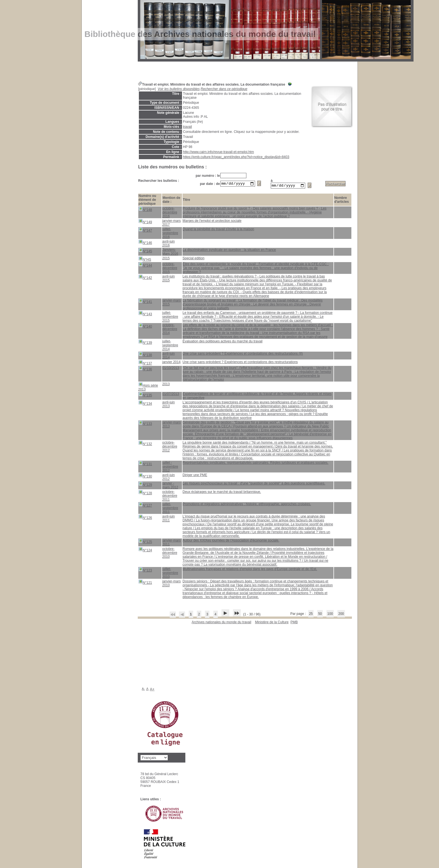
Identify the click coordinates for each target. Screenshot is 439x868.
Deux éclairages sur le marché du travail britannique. (222, 493)
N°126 (145, 518)
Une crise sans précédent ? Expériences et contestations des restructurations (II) (243, 354)
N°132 (145, 444)
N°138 (145, 355)
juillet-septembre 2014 (170, 346)
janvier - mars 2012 (170, 486)
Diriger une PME (195, 476)
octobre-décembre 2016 (170, 213)
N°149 (145, 222)
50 (320, 615)
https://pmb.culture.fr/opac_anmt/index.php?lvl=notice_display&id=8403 (236, 157)
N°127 (145, 506)
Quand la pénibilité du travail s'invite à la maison (218, 230)
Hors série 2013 (148, 388)
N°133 (145, 424)
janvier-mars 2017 (171, 224)
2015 (166, 259)
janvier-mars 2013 (171, 425)
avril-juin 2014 (168, 356)
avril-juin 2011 (168, 519)
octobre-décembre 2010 (170, 554)
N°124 (145, 550)
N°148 (145, 210)
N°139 (145, 343)
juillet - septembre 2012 (170, 467)
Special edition (193, 259)
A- (143, 690)
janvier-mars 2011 (171, 543)
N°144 (145, 266)
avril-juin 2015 (168, 279)
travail (188, 127)
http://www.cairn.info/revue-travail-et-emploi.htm (219, 152)
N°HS (145, 260)
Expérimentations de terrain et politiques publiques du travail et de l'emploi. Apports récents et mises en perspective (257, 397)
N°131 (145, 464)
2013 (166, 385)
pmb (294, 623)
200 (341, 615)
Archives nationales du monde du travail (222, 623)
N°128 (145, 493)
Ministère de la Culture (272, 623)
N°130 (145, 477)
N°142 (145, 278)
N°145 (145, 251)
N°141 (145, 302)
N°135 (145, 395)
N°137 (145, 364)
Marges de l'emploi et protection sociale (212, 222)
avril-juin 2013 (168, 405)
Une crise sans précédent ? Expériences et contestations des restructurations (240, 363)
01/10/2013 (171, 369)
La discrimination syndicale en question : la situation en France (229, 251)
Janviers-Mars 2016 (170, 253)
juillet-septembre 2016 (170, 234)
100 (330, 615)
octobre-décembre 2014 (170, 330)
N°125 (145, 542)
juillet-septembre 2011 (170, 509)
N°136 (145, 369)
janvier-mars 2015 (171, 303)
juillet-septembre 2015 (170, 317)
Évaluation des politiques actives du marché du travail (223, 342)
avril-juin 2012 (168, 478)
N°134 (145, 404)
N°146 (145, 243)
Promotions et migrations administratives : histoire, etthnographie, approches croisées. (247, 505)
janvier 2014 (171, 363)
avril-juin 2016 (168, 244)
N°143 (145, 314)
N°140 (145, 327)
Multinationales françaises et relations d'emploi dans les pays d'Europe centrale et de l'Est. (250, 570)
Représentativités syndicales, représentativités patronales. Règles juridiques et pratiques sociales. (255, 464)
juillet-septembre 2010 (170, 574)
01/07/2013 (171, 395)
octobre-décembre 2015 (170, 269)
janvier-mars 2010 (171, 584)
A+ (152, 690)
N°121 (145, 583)
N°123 (145, 571)
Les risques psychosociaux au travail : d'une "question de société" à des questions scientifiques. (254, 484)
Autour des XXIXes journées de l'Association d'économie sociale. (231, 541)
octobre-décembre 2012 (170, 447)
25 (311, 615)
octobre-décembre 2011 (170, 497)
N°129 (145, 485)
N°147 (145, 231)
